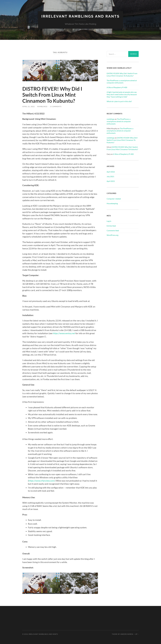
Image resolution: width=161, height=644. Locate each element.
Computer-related (114, 199)
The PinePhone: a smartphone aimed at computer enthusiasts (122, 82)
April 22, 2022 (29, 106)
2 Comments (56, 106)
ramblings (42, 106)
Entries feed (111, 226)
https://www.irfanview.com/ (42, 481)
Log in (109, 221)
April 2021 (111, 181)
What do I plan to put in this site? (119, 101)
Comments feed (113, 230)
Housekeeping (112, 203)
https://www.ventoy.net (64, 333)
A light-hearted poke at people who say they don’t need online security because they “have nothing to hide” (122, 94)
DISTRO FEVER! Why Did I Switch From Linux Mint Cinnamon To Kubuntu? (52, 95)
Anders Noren (127, 634)
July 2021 (110, 176)
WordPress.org (112, 235)
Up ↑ (137, 634)
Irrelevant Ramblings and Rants (80, 16)
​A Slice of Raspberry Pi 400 (117, 87)
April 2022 (111, 172)
